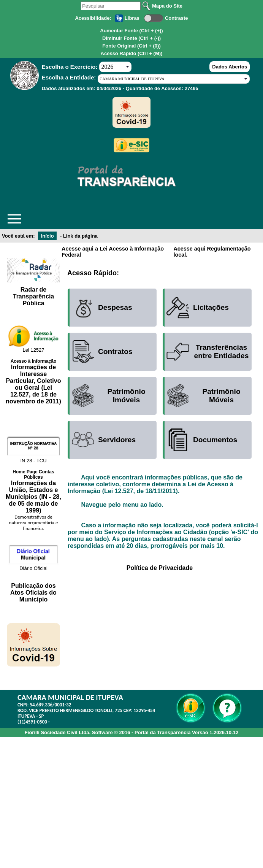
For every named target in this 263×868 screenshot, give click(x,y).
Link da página (80, 236)
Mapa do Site (167, 6)
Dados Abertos (230, 67)
